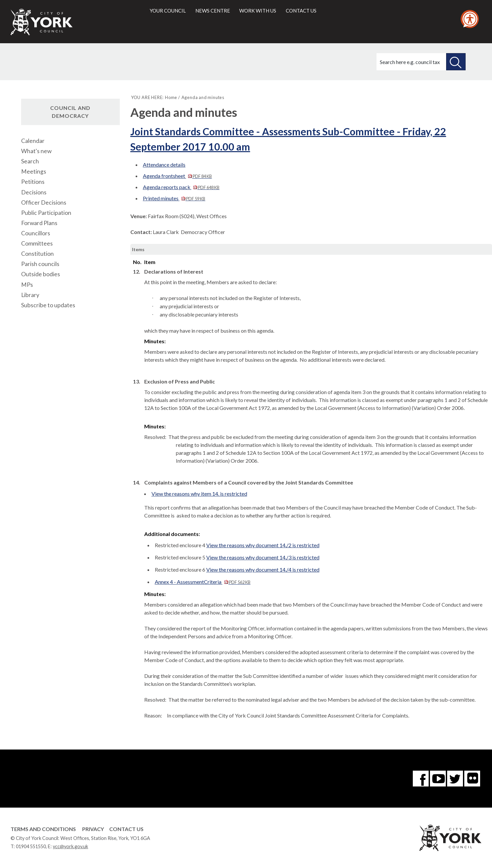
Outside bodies (41, 274)
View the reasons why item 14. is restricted (199, 494)
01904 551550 (31, 846)
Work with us (258, 11)
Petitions (33, 182)
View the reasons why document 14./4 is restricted (263, 569)
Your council (168, 11)
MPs (27, 285)
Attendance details (164, 165)
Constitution (37, 254)
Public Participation (46, 213)
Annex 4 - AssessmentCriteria (203, 582)
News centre (213, 11)
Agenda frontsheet (177, 176)
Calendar (33, 141)
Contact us (301, 11)
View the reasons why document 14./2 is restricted (263, 545)
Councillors (36, 233)
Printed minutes (174, 198)
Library (30, 295)
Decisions (34, 192)
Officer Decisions (44, 202)
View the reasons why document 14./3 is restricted (263, 557)
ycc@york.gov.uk (70, 846)
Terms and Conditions (43, 829)
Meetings (34, 171)
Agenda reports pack (181, 187)
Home (171, 97)
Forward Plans (39, 223)
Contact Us (126, 829)
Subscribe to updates (48, 305)
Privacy (93, 829)
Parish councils (40, 264)
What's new (36, 151)
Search (30, 161)
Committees (37, 243)
